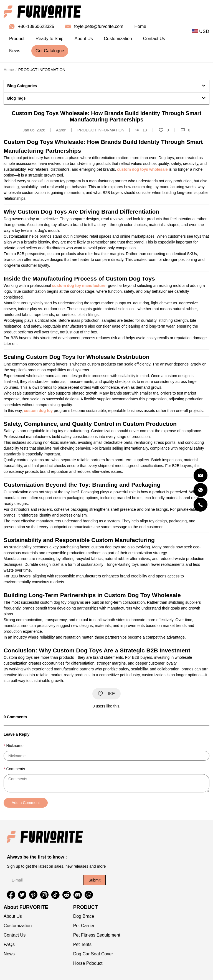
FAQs (9, 944)
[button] (11, 895)
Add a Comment (26, 803)
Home (9, 70)
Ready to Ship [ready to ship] (50, 39)
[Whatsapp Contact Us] (201, 490)
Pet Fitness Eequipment (97, 935)
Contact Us (15, 935)
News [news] (15, 51)
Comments (16, 769)
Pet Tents (82, 944)
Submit (95, 880)
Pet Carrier (84, 926)
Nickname (15, 746)
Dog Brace (84, 916)
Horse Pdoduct (88, 963)
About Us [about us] (84, 39)
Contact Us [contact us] (154, 39)
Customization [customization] (118, 39)
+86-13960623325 (36, 26)
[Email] (201, 475)
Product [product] (17, 39)
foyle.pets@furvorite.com (99, 26)
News (9, 954)
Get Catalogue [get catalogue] (50, 51)
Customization (18, 926)
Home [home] (140, 26)
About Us (13, 916)
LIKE (106, 694)
